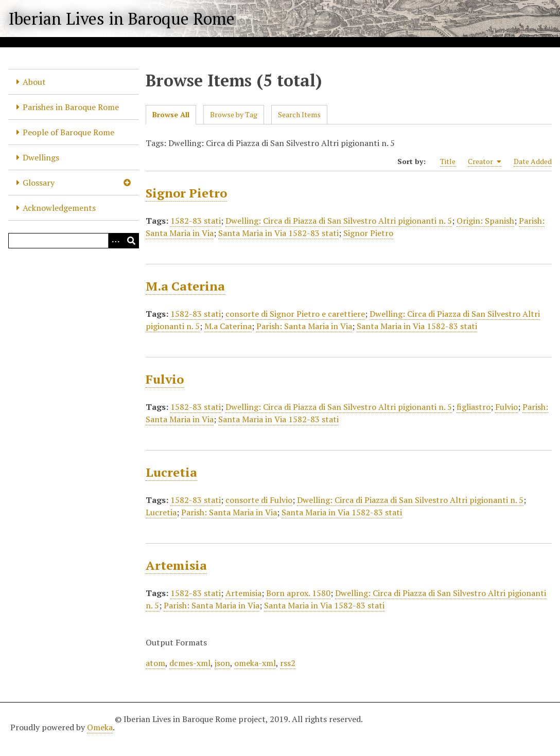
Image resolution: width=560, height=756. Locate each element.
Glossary (39, 183)
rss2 (288, 663)
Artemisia (176, 565)
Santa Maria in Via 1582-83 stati (278, 233)
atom (155, 663)
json (222, 663)
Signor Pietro (186, 193)
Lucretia (171, 472)
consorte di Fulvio (259, 500)
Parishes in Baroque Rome (71, 107)
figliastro (474, 407)
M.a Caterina (185, 286)
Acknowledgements (59, 208)
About (34, 82)
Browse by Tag (234, 114)
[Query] (74, 241)
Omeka (100, 727)
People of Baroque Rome (68, 132)
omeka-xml (255, 663)
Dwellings (41, 157)
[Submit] (131, 241)
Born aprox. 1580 (298, 593)
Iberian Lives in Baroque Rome (121, 19)
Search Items (299, 114)
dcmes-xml (190, 663)
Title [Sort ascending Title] (448, 161)
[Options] (116, 241)
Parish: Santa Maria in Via (304, 326)
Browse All (171, 114)
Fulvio (165, 379)
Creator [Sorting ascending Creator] (485, 161)
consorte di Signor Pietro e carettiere (295, 314)
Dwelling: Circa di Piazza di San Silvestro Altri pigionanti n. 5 (339, 221)
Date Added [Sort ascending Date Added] (533, 161)
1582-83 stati (196, 221)
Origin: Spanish (485, 221)
